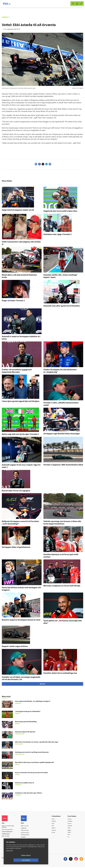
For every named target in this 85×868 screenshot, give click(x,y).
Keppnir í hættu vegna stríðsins (15, 646)
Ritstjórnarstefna (27, 833)
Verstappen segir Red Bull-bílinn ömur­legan (62, 434)
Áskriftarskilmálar (27, 835)
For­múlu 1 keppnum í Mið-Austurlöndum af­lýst (63, 465)
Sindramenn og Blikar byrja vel (25, 783)
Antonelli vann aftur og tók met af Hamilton (62, 306)
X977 (70, 835)
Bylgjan (70, 831)
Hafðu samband (27, 831)
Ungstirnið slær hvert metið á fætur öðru (60, 211)
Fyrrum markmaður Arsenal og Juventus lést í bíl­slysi (31, 773)
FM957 (70, 833)
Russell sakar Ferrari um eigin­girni (16, 491)
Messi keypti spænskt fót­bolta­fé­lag (26, 722)
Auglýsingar (26, 828)
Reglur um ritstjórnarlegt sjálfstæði (9, 827)
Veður (70, 828)
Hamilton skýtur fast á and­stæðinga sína (60, 673)
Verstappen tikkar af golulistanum (16, 547)
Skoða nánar (10, 855)
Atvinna (70, 824)
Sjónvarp (55, 831)
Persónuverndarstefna (8, 830)
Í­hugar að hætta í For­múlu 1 (13, 301)
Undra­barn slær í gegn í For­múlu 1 (58, 235)
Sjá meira (42, 684)
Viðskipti (55, 821)
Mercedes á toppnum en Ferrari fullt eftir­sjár (62, 586)
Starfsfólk (25, 838)
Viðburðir (71, 826)
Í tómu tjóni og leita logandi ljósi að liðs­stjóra (21, 401)
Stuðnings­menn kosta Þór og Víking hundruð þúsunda (32, 752)
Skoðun (55, 828)
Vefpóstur (25, 842)
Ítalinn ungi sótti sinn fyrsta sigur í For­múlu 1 (20, 434)
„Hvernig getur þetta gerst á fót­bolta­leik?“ (28, 712)
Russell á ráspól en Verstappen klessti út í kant (21, 620)
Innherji (70, 819)
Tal (69, 838)
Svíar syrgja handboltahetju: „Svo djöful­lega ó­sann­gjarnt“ (33, 701)
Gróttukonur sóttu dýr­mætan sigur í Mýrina (28, 793)
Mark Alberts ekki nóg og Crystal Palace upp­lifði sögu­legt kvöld (34, 763)
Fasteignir (71, 821)
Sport (54, 824)
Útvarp (55, 833)
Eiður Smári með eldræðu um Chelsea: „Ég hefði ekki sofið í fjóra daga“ (37, 742)
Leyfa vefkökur (37, 860)
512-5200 (28, 826)
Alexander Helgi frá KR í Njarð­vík (25, 732)
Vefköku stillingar (15, 860)
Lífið (54, 826)
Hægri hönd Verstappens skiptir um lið (18, 210)
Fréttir (55, 819)
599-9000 (7, 837)
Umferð (25, 840)
